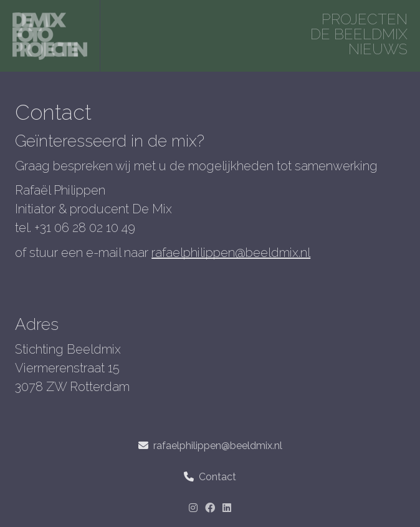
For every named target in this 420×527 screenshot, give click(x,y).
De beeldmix (359, 34)
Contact (217, 477)
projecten (365, 19)
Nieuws (378, 49)
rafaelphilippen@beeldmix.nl (231, 253)
